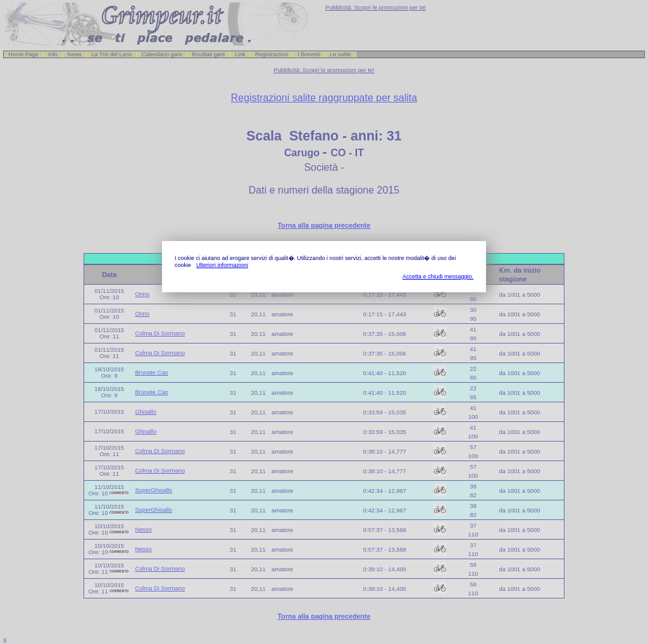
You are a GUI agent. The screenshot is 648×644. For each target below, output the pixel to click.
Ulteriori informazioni (222, 265)
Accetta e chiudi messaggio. (438, 276)
